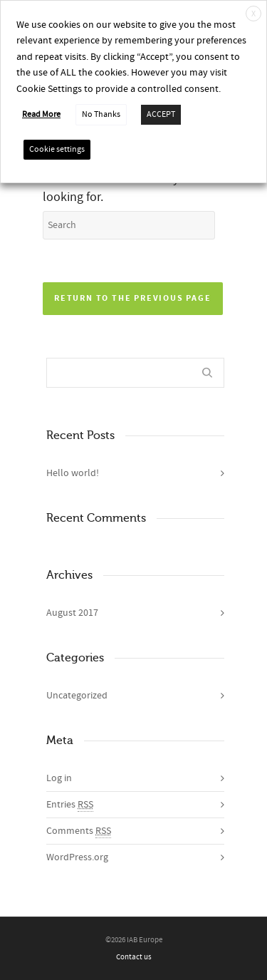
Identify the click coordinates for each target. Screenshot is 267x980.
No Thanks (101, 114)
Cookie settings (57, 149)
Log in (59, 778)
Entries (70, 805)
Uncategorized (77, 696)
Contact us (134, 957)
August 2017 (72, 613)
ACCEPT (161, 114)
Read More (41, 114)
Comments (79, 831)
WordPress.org (77, 857)
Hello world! (73, 473)
